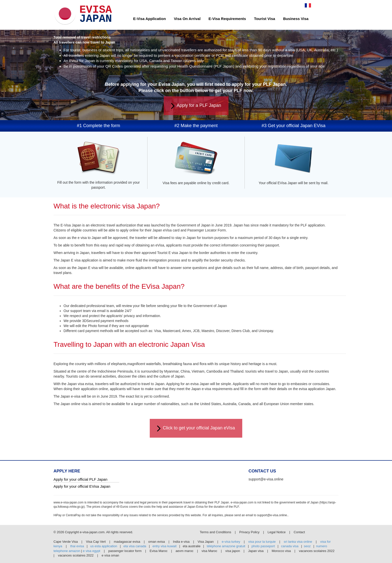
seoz (307, 546)
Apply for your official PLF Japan (80, 479)
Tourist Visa (264, 19)
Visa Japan (206, 542)
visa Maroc (209, 551)
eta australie (192, 546)
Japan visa (256, 551)
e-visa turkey (231, 542)
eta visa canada (135, 546)
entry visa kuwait (164, 546)
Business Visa (296, 19)
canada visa (290, 546)
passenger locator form (125, 551)
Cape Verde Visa (66, 542)
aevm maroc (184, 551)
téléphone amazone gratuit (226, 546)
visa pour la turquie (262, 542)
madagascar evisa (127, 542)
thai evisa (77, 546)
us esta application (104, 546)
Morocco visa (281, 551)
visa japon (233, 551)
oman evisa (156, 542)
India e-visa (181, 542)
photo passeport (263, 546)
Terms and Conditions (216, 532)
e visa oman (110, 555)
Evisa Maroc (159, 551)
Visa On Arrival (187, 19)
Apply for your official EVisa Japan (82, 486)
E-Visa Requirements (227, 19)
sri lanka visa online (298, 542)
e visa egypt (92, 551)
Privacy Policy (250, 532)
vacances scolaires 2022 (317, 551)
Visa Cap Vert (96, 542)
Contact (299, 532)
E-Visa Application (150, 19)
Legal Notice (277, 532)
